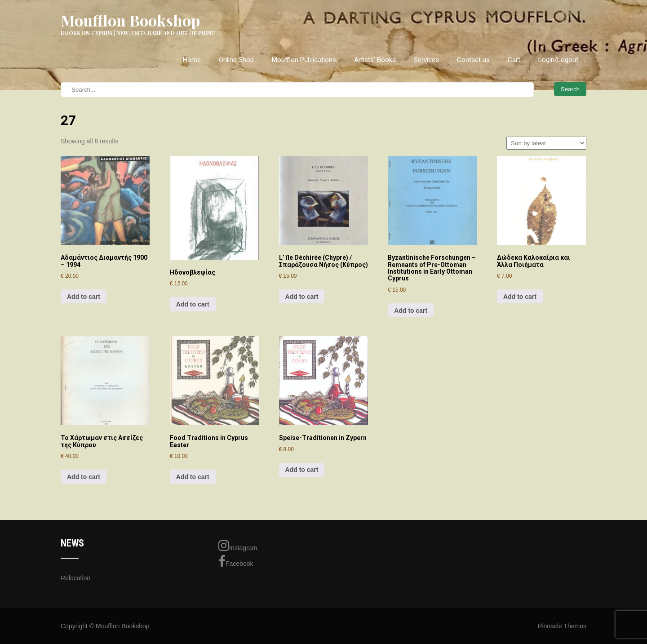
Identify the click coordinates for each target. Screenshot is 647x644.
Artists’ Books (375, 60)
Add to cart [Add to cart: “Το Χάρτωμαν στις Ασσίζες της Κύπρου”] (84, 477)
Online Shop (236, 60)
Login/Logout (558, 60)
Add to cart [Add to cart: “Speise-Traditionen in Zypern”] (302, 470)
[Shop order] (546, 143)
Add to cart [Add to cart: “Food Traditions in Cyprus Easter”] (193, 477)
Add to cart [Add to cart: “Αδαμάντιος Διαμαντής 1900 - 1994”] (84, 297)
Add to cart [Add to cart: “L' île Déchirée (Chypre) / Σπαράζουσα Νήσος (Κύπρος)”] (302, 297)
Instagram (238, 546)
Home (192, 60)
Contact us (473, 60)
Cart (514, 60)
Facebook (236, 561)
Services (426, 60)
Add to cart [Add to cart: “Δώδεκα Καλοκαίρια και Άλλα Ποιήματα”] (520, 297)
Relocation (75, 578)
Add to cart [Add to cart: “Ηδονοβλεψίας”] (193, 304)
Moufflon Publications (304, 60)
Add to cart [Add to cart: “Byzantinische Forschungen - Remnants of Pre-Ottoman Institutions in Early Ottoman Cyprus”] (411, 311)
